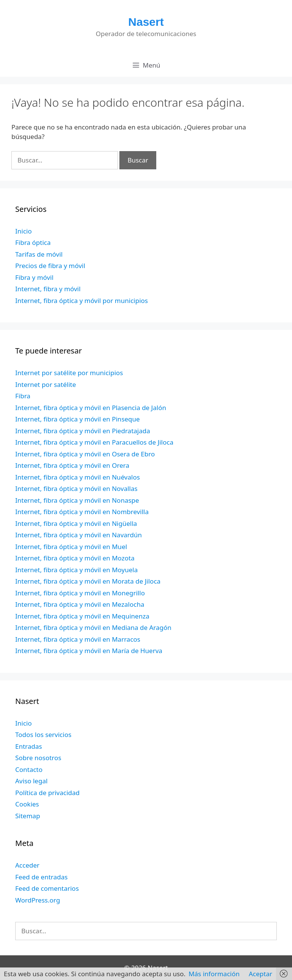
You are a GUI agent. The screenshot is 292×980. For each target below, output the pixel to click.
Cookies (27, 804)
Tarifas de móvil (39, 254)
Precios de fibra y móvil (50, 266)
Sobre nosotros (38, 758)
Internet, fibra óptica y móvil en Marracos (78, 639)
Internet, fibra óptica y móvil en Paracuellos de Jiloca (94, 442)
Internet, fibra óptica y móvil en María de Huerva (89, 651)
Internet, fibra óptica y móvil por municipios (82, 301)
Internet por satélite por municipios (69, 373)
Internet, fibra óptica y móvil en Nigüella (76, 523)
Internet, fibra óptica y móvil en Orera (72, 465)
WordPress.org (38, 900)
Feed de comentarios (47, 888)
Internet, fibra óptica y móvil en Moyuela (76, 570)
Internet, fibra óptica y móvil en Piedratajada (83, 431)
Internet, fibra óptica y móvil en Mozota (75, 558)
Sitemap (28, 816)
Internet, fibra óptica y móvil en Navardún (79, 535)
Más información (214, 974)
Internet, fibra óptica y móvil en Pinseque (78, 419)
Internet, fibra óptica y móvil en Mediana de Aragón (93, 627)
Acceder (27, 865)
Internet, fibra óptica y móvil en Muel (71, 547)
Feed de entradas (41, 877)
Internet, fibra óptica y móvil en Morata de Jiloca (88, 581)
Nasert (146, 22)
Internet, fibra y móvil (48, 289)
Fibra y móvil (34, 277)
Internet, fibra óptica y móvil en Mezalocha (80, 604)
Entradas (29, 746)
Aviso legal (31, 781)
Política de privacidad (47, 793)
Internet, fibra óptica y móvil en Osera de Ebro (85, 454)
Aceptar (260, 974)
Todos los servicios (43, 735)
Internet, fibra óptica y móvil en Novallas (76, 488)
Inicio (24, 231)
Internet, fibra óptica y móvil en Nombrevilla (82, 512)
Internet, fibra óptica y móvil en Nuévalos (78, 477)
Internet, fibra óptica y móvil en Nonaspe (77, 500)
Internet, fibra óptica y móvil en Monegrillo (80, 593)
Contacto (29, 769)
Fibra (23, 396)
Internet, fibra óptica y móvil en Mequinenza (82, 616)
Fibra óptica (33, 242)
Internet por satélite (46, 384)
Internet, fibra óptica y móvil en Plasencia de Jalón (91, 408)
